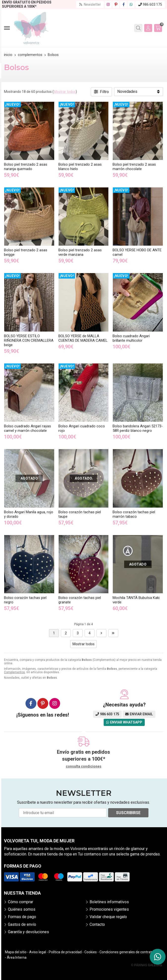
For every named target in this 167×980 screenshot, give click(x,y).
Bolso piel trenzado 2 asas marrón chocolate (134, 167)
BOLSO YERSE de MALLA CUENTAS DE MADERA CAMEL (83, 338)
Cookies (91, 952)
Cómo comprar (21, 902)
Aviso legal (38, 952)
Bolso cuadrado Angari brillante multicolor (131, 338)
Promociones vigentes (109, 909)
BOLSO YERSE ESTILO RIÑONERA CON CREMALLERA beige (29, 340)
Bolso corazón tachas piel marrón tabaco (134, 514)
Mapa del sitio (16, 952)
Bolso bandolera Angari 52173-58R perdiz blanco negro (138, 428)
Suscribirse (128, 813)
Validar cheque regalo (108, 917)
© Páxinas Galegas (147, 965)
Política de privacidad (65, 952)
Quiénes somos (22, 909)
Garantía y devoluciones (28, 932)
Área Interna (17, 957)
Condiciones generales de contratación (130, 952)
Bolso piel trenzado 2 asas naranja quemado (26, 167)
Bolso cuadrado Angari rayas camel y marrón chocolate (27, 428)
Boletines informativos (109, 902)
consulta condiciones (84, 766)
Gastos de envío (22, 924)
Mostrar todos (65, 92)
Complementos (14, 672)
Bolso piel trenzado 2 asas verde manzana (80, 252)
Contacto (97, 924)
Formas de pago (22, 917)
